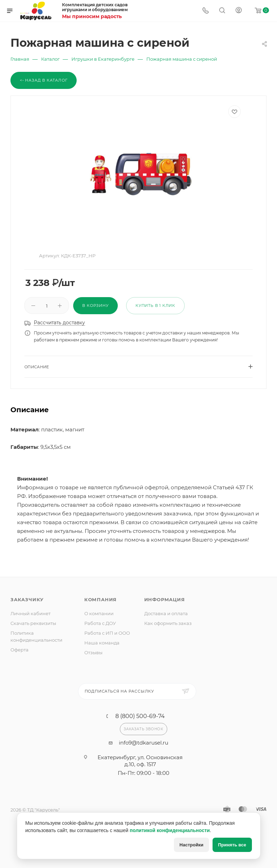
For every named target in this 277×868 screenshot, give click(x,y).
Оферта (20, 650)
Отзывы (93, 652)
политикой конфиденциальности (170, 830)
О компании (99, 613)
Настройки (191, 845)
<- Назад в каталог (44, 80)
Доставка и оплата (166, 613)
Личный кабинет (30, 613)
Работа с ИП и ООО (107, 633)
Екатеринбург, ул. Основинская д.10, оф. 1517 (140, 761)
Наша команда (102, 643)
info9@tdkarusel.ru (144, 743)
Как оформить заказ (168, 623)
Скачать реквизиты (33, 623)
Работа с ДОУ (100, 623)
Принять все (232, 845)
